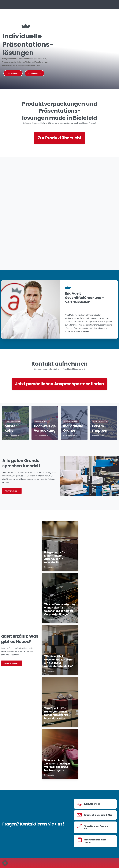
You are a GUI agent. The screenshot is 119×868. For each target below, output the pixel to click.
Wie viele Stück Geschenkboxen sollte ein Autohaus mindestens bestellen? (58, 677)
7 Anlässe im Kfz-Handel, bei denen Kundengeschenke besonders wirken (60, 733)
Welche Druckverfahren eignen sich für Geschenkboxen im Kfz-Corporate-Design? (58, 620)
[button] (5, 863)
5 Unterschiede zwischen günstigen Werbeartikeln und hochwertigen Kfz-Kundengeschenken (60, 790)
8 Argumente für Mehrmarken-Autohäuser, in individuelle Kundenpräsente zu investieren (59, 564)
